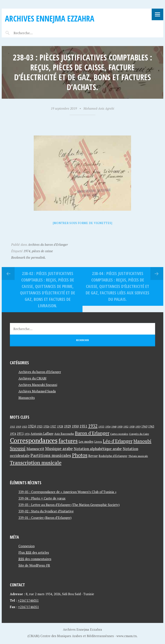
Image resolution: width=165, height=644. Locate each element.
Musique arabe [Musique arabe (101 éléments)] (59, 448)
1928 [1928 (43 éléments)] (60, 427)
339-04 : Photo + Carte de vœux (42, 498)
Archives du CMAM (32, 378)
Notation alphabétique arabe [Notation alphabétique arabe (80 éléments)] (98, 449)
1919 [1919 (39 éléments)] (18, 427)
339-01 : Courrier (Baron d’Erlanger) (45, 518)
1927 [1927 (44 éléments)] (53, 427)
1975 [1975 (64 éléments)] (20, 433)
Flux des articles (34, 552)
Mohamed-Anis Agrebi (99, 108)
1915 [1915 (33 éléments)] (12, 427)
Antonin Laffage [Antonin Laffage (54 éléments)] (42, 434)
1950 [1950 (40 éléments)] (120, 426)
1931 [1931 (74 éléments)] (83, 426)
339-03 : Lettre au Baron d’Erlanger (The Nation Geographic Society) (69, 505)
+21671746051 (28, 600)
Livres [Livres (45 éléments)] (98, 442)
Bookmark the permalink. (28, 257)
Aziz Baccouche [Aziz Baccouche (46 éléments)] (64, 434)
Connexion (27, 546)
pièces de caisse (42, 251)
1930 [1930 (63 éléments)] (75, 426)
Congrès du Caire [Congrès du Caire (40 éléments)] (139, 434)
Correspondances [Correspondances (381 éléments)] (34, 440)
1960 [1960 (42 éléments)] (144, 427)
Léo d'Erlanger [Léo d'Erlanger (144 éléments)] (118, 441)
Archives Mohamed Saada (37, 391)
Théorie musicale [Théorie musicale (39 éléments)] (138, 456)
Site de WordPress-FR (34, 565)
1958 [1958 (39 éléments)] (132, 427)
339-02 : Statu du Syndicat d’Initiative (46, 511)
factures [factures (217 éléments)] (68, 441)
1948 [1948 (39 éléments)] (114, 427)
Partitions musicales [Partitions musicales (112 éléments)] (51, 455)
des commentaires (35, 559)
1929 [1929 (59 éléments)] (67, 426)
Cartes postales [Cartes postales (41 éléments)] (119, 434)
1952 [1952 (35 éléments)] (126, 427)
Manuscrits (27, 398)
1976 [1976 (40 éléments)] (27, 434)
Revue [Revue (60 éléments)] (93, 456)
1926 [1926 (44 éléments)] (46, 427)
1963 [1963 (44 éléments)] (151, 427)
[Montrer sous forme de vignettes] (83, 223)
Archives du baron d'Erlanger (48, 244)
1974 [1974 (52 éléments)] (13, 434)
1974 (27, 251)
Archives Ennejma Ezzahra (50, 18)
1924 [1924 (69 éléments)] (32, 426)
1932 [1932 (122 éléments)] (93, 426)
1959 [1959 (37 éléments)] (138, 427)
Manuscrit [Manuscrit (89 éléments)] (35, 449)
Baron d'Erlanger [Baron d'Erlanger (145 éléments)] (92, 433)
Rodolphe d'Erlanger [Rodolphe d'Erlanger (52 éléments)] (113, 456)
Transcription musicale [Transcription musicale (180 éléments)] (36, 463)
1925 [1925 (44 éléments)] (40, 427)
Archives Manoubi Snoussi (38, 385)
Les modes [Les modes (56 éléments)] (86, 442)
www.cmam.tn (127, 636)
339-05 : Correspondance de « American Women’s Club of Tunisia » (67, 492)
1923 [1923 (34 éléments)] (24, 427)
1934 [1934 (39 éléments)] (108, 427)
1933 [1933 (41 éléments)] (101, 427)
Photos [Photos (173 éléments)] (80, 455)
